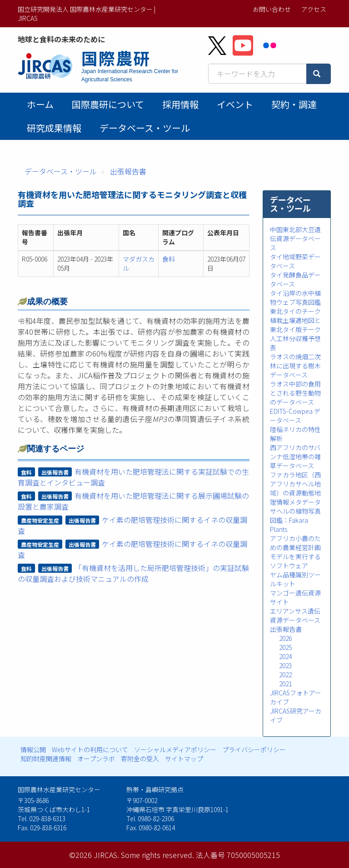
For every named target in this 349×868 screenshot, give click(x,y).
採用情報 (180, 104)
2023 (285, 665)
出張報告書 (128, 171)
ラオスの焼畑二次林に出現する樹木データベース (295, 366)
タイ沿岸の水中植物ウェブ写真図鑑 (295, 298)
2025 (285, 647)
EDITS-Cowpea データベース (295, 416)
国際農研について (108, 104)
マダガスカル (139, 263)
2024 (285, 656)
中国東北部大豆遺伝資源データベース (295, 238)
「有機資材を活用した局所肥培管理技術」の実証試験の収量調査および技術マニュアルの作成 (134, 573)
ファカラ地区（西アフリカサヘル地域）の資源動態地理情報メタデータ (295, 488)
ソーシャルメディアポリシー (175, 749)
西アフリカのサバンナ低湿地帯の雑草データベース (295, 456)
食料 (169, 259)
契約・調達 (294, 104)
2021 (285, 684)
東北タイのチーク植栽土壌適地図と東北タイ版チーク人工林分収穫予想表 (295, 329)
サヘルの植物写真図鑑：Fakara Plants (295, 520)
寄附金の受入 (140, 759)
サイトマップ (184, 759)
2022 (285, 675)
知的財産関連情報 (46, 759)
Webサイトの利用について (90, 749)
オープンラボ (96, 759)
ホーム (40, 104)
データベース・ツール (145, 128)
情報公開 (33, 749)
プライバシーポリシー (254, 749)
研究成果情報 (54, 128)
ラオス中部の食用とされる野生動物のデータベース (295, 393)
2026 (285, 638)
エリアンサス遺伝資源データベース (295, 615)
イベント (235, 104)
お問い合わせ (272, 9)
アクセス (314, 9)
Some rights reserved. (157, 855)
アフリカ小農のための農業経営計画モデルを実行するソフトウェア (295, 552)
